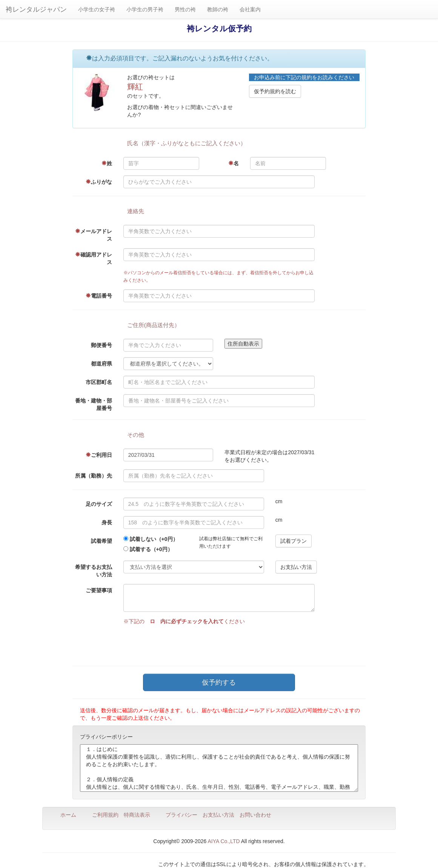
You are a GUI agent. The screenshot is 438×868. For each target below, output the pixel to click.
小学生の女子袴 (97, 9)
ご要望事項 (99, 590)
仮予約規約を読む (275, 91)
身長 (107, 522)
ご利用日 (99, 455)
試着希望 (101, 541)
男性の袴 (185, 9)
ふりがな (99, 182)
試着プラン (294, 541)
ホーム (68, 815)
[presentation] (181, 644)
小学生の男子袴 (145, 9)
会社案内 (250, 9)
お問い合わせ (255, 815)
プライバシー (181, 815)
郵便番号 (101, 345)
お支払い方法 (296, 567)
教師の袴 (218, 9)
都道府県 (101, 364)
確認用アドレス (94, 258)
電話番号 (99, 296)
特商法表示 (137, 815)
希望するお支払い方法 (94, 571)
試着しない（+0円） (154, 539)
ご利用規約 (105, 815)
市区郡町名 (99, 382)
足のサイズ (99, 504)
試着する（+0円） (151, 549)
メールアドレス (94, 235)
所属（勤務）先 (94, 476)
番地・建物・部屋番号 (94, 404)
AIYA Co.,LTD (224, 841)
